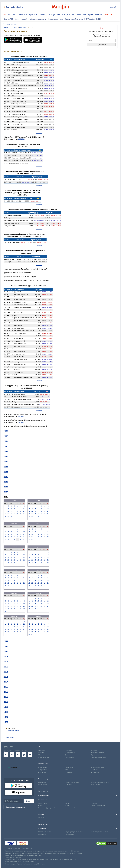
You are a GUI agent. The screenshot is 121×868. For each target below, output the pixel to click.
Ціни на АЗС (8, 19)
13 (24, 509)
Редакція (94, 803)
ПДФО (99, 19)
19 (21, 511)
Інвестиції (81, 14)
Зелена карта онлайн (45, 832)
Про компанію (43, 803)
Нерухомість (68, 14)
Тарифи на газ (95, 755)
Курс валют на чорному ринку (100, 782)
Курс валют (42, 750)
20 (24, 511)
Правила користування (98, 806)
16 (11, 511)
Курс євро (94, 750)
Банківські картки (70, 753)
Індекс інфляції (21, 19)
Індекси (108, 14)
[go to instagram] (24, 755)
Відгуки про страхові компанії (74, 832)
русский (113, 7)
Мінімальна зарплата (37, 19)
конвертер (39, 133)
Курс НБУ (41, 753)
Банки (43, 14)
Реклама (41, 818)
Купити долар (42, 785)
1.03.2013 (21, 139)
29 (8, 516)
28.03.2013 (22, 416)
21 (5, 514)
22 (8, 514)
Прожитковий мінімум (74, 19)
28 (5, 516)
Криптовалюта (95, 14)
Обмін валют (42, 782)
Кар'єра (41, 806)
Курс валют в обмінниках (72, 782)
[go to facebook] (6, 755)
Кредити (33, 14)
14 (5, 511)
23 (11, 514)
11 (17, 509)
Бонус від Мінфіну (14, 7)
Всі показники (12, 24)
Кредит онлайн (69, 757)
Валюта (12, 14)
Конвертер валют (44, 757)
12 (21, 509)
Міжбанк (41, 755)
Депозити (22, 14)
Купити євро (68, 785)
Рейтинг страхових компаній (100, 832)
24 (14, 514)
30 (11, 516)
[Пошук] (29, 801)
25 (17, 514)
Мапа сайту (10, 738)
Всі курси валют (13, 731)
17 (14, 511)
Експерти (67, 806)
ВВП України (89, 19)
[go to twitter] (18, 755)
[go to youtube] (30, 755)
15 (8, 511)
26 (21, 514)
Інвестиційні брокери (97, 753)
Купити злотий (95, 785)
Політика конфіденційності (46, 808)
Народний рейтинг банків (99, 757)
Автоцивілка (42, 834)
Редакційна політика (71, 808)
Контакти (67, 803)
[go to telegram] (12, 755)
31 (14, 516)
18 (17, 511)
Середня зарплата (55, 19)
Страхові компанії (70, 834)
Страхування (54, 14)
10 (14, 509)
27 (24, 514)
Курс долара (69, 750)
